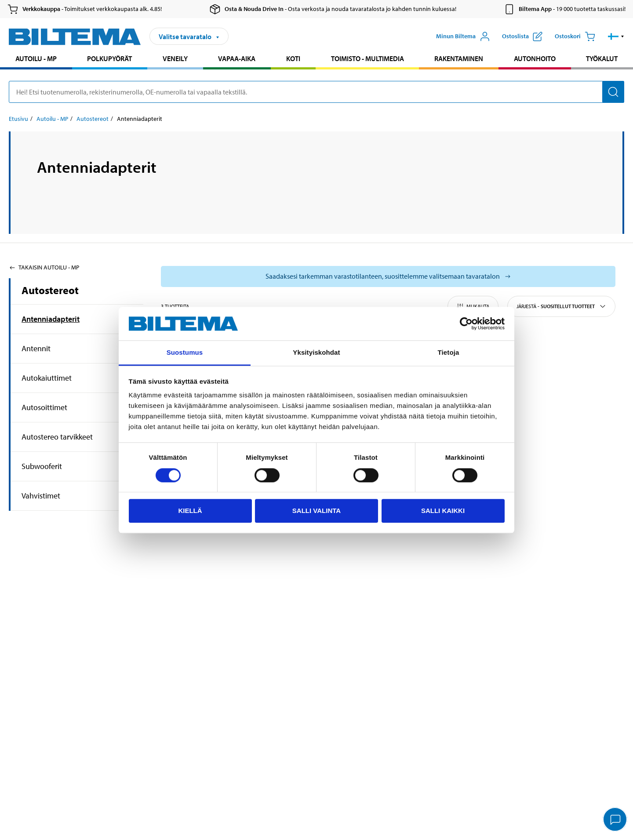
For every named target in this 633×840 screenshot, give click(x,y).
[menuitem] (36, 60)
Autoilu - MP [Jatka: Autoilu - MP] (52, 119)
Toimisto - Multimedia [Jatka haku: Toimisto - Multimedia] (367, 58)
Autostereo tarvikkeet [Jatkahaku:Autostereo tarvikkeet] (57, 437)
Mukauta (473, 306)
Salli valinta (316, 511)
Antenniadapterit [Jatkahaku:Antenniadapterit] (51, 319)
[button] (616, 36)
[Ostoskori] (575, 36)
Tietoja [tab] (449, 353)
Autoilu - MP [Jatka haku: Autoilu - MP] (36, 58)
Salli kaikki (443, 511)
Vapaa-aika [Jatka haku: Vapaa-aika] (237, 58)
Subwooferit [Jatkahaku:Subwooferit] (42, 466)
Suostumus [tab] (185, 353)
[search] (316, 92)
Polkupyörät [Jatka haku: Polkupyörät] (109, 58)
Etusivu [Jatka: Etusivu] (18, 119)
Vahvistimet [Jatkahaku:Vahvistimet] (41, 496)
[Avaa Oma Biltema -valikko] (463, 36)
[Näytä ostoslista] (522, 36)
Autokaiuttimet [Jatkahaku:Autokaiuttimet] (47, 378)
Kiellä (190, 511)
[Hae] (613, 92)
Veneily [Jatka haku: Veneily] (175, 58)
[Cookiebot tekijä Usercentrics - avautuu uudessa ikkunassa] (466, 324)
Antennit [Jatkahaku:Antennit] (36, 348)
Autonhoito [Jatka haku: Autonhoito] (535, 58)
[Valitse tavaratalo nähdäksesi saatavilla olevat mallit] (388, 276)
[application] (615, 820)
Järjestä (561, 306)
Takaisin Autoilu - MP (44, 267)
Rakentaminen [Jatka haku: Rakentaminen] (459, 58)
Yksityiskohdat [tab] (316, 353)
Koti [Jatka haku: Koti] (293, 58)
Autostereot (50, 290)
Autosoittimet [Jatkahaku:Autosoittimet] (44, 407)
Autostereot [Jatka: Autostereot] (93, 119)
